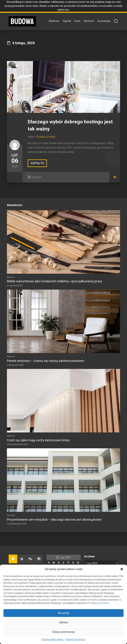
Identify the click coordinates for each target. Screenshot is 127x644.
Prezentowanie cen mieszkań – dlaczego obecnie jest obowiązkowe (54, 519)
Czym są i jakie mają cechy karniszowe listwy (38, 440)
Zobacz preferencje (64, 632)
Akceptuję (63, 613)
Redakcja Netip (46, 137)
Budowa (54, 21)
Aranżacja (104, 21)
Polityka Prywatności (75, 639)
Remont (89, 21)
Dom (77, 21)
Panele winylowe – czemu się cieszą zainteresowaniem (46, 361)
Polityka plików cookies (53, 639)
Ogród (67, 21)
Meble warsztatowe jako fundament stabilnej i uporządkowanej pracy (55, 281)
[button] (122, 569)
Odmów (63, 622)
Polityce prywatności (99, 603)
